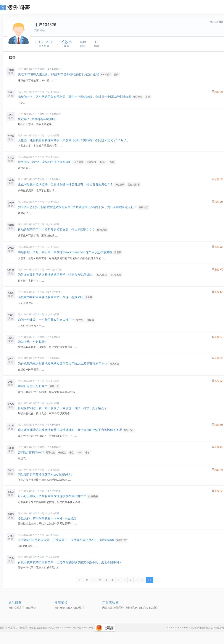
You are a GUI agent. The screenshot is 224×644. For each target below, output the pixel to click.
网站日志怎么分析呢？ (33, 386)
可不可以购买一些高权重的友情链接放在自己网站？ (52, 496)
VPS (79, 453)
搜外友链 (60, 608)
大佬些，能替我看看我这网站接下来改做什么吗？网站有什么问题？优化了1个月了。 (74, 140)
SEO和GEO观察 (148, 608)
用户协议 (23, 628)
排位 (71, 453)
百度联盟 (144, 207)
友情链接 (93, 496)
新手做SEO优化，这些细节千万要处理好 (45, 162)
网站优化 (50, 453)
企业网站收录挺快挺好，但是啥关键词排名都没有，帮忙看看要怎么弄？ (65, 184)
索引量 (118, 252)
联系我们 (13, 628)
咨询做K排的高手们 (31, 452)
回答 (12, 58)
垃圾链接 (91, 162)
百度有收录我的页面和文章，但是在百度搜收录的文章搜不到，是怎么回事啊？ (70, 562)
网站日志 (54, 386)
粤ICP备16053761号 (83, 628)
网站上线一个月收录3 (32, 342)
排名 (87, 453)
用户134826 (24, 69)
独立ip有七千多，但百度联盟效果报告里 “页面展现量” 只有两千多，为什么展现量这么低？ (77, 207)
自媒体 (90, 320)
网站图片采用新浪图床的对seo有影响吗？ (46, 475)
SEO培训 (106, 75)
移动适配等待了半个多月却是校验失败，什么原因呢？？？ (57, 230)
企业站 (89, 297)
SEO (16, 7)
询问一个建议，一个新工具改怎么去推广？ (46, 320)
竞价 (116, 75)
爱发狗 (80, 320)
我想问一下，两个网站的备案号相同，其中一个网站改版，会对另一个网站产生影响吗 (74, 97)
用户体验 (78, 162)
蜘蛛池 (62, 453)
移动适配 (102, 230)
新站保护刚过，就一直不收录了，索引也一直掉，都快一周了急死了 (62, 408)
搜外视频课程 (16, 608)
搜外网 (3, 628)
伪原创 (103, 162)
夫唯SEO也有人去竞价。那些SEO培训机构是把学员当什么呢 (58, 74)
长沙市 (67, 42)
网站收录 (120, 185)
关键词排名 (134, 185)
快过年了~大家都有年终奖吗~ (37, 119)
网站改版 (138, 97)
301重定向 (122, 540)
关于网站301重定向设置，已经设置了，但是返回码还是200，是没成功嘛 (66, 540)
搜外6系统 (116, 275)
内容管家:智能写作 (113, 608)
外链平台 (129, 430)
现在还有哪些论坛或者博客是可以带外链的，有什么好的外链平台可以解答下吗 (70, 430)
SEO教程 (79, 608)
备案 (148, 97)
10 (150, 580)
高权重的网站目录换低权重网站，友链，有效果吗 (51, 297)
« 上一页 (84, 580)
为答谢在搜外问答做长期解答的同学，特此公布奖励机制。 (57, 275)
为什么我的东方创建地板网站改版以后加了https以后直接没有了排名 (63, 364)
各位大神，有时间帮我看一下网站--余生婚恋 (47, 518)
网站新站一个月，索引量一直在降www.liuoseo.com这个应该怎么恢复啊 (65, 252)
